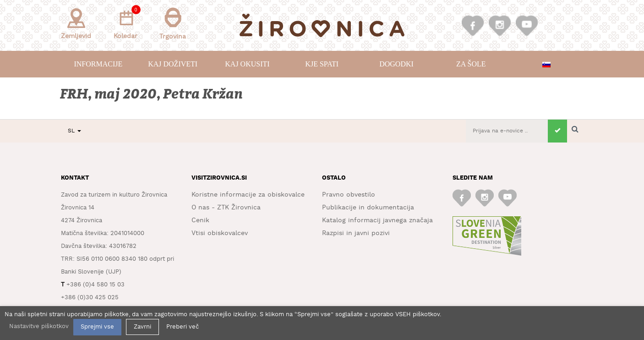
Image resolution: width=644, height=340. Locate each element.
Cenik (200, 220)
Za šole (471, 64)
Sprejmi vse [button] (97, 327)
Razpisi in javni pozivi (356, 233)
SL (74, 131)
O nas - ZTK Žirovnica (226, 208)
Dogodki (396, 64)
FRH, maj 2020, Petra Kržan (152, 94)
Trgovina (173, 24)
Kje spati (322, 64)
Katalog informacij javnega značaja (377, 220)
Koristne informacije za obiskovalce (248, 195)
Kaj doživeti (173, 64)
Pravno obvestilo (349, 195)
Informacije (98, 64)
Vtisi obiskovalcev (220, 233)
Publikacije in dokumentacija (368, 208)
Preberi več (183, 327)
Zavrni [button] (142, 327)
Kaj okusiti (247, 64)
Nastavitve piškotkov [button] (39, 326)
